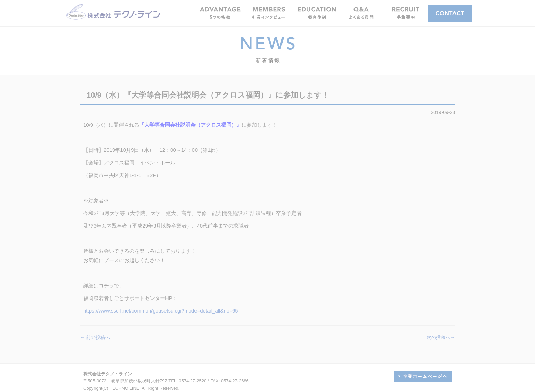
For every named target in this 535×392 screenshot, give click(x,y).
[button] (269, 13)
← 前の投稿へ (95, 337)
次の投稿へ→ (441, 337)
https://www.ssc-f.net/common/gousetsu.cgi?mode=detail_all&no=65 (161, 311)
